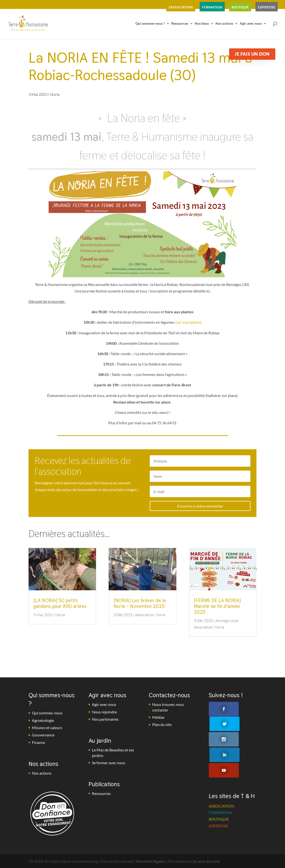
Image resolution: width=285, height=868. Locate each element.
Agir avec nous (251, 24)
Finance (38, 742)
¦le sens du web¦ (206, 861)
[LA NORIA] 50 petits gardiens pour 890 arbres (60, 603)
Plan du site (162, 724)
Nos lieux (202, 24)
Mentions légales (150, 861)
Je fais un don (252, 54)
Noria (55, 94)
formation (212, 7)
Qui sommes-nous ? (150, 24)
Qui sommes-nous (47, 713)
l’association (181, 7)
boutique (240, 7)
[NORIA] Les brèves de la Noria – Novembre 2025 (140, 603)
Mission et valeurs (47, 728)
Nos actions (224, 24)
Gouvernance (43, 735)
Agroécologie (43, 720)
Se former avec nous (109, 763)
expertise (267, 7)
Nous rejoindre (104, 712)
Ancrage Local (227, 621)
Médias (158, 717)
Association (145, 615)
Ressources (180, 24)
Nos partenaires (105, 719)
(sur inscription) (188, 322)
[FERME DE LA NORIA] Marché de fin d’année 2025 (217, 606)
